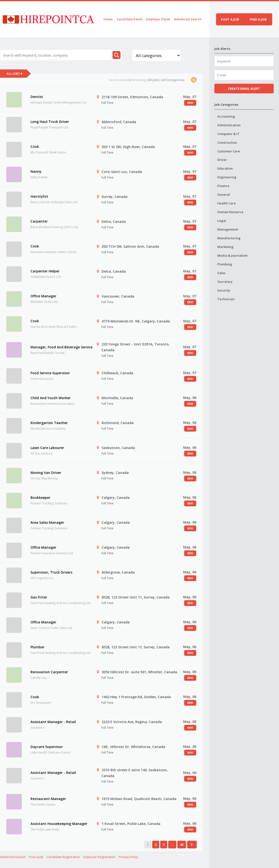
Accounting (226, 116)
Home (108, 19)
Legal (222, 221)
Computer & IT (228, 134)
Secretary (225, 282)
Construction (227, 142)
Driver (222, 160)
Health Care (226, 203)
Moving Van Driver (46, 473)
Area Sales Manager (47, 522)
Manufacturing (229, 238)
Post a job (230, 19)
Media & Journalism (232, 255)
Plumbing (225, 264)
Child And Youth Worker (51, 398)
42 (182, 845)
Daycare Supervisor (47, 747)
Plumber (38, 647)
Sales (221, 273)
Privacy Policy (128, 857)
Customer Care (229, 151)
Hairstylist (39, 196)
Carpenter (39, 221)
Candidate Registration (63, 857)
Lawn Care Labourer (47, 448)
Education (225, 168)
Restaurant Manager (48, 799)
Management (228, 229)
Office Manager (43, 296)
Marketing (225, 247)
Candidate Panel (129, 19)
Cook (35, 146)
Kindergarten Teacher (49, 423)
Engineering (227, 177)
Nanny (36, 171)
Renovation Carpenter (49, 672)
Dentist (37, 97)
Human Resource (230, 212)
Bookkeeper (40, 498)
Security (224, 290)
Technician (226, 299)
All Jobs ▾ (14, 74)
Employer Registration (99, 857)
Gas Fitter (39, 597)
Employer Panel (158, 19)
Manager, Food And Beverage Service (61, 347)
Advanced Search (188, 19)
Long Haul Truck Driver (50, 122)
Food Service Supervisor (50, 373)
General (224, 195)
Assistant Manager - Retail (53, 722)
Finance (223, 186)
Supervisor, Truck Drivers (51, 572)
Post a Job (36, 857)
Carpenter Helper (45, 271)
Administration (229, 125)
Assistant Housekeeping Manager (59, 824)
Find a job (258, 19)
